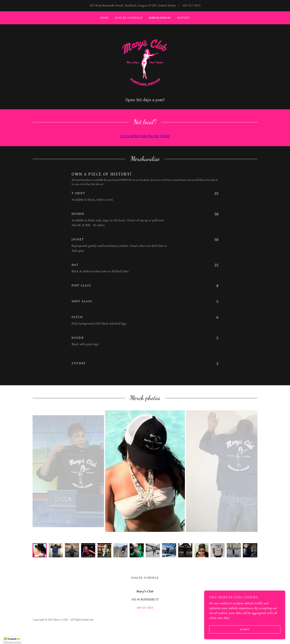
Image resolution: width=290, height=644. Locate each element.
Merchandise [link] (160, 18)
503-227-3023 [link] (192, 6)
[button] (12, 640)
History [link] (184, 18)
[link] (145, 63)
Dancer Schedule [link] (129, 18)
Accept (229, 629)
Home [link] (104, 18)
